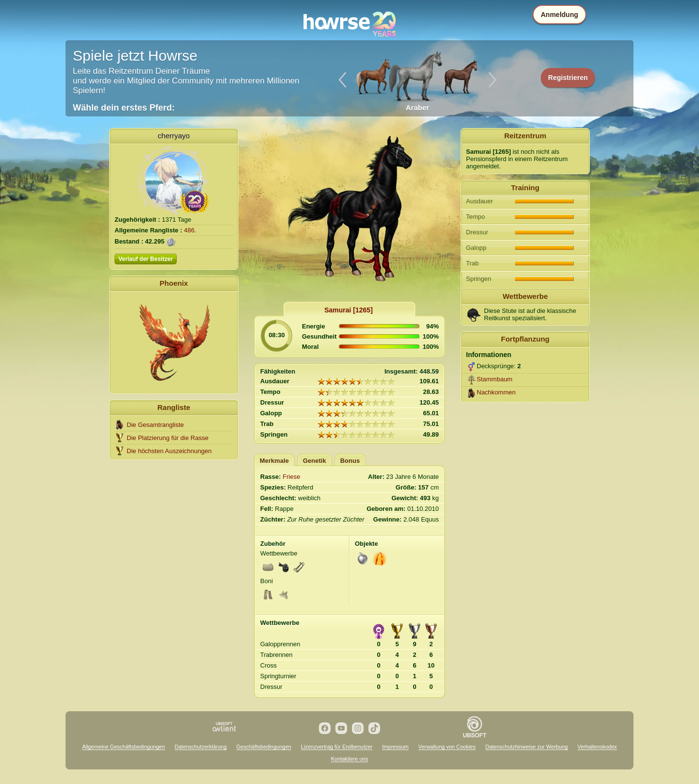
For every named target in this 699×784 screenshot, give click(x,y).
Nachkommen (496, 392)
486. (190, 230)
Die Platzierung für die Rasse (167, 438)
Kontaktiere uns (349, 759)
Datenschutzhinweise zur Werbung (527, 747)
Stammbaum (495, 379)
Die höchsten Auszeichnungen (169, 451)
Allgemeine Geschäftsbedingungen (124, 747)
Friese (291, 477)
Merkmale (274, 461)
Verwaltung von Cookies (447, 747)
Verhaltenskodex (597, 747)
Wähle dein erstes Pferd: (124, 108)
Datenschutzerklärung (201, 747)
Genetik (315, 461)
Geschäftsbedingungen (264, 747)
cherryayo (174, 136)
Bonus (350, 461)
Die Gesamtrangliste (155, 425)
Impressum (395, 747)
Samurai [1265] (349, 310)
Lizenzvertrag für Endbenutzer (337, 747)
